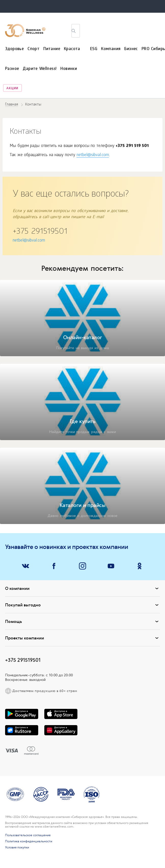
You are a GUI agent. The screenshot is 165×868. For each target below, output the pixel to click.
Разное (12, 69)
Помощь (82, 621)
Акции (12, 89)
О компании (82, 588)
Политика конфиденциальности (29, 841)
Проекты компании (82, 638)
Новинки (69, 69)
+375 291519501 (40, 232)
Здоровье (14, 49)
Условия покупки (17, 847)
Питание (52, 49)
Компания (111, 49)
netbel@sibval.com (93, 155)
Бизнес (131, 49)
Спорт (33, 49)
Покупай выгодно (82, 605)
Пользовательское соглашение (28, 835)
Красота (72, 49)
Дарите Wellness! (40, 69)
